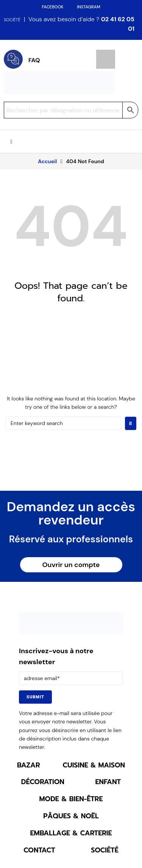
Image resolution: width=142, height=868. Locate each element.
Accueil (47, 161)
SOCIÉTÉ (12, 20)
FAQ (34, 60)
